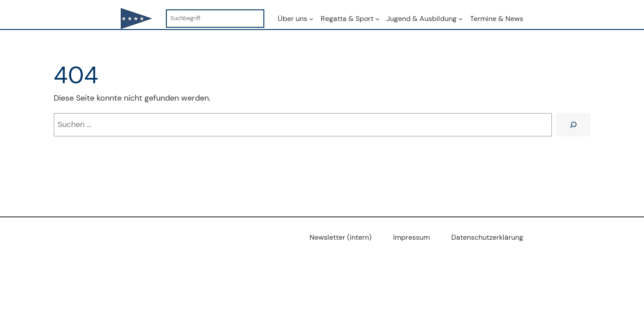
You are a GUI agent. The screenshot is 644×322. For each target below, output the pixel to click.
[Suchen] (573, 125)
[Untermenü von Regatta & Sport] (377, 19)
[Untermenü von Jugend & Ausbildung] (461, 19)
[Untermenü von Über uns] (311, 19)
